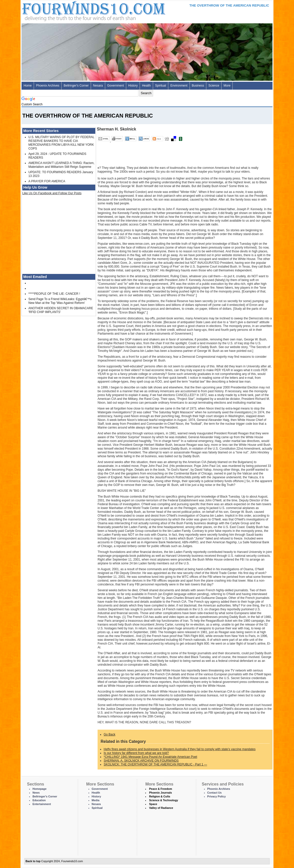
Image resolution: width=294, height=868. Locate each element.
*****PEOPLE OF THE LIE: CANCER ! (54, 294)
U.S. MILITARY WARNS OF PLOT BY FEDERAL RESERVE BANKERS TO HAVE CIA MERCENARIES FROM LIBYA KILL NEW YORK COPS (61, 143)
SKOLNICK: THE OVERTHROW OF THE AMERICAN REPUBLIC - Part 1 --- (155, 764)
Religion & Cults (160, 796)
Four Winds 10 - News (72, 10)
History (133, 86)
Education (39, 800)
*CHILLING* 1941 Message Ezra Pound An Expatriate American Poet (150, 757)
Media (96, 800)
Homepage (39, 789)
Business (198, 86)
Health (146, 86)
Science (214, 86)
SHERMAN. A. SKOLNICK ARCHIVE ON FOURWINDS (141, 761)
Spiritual (161, 86)
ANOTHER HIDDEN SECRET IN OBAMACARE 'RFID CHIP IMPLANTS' (61, 310)
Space (153, 804)
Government (116, 86)
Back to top (33, 861)
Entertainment (42, 804)
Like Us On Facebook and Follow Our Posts (52, 193)
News (36, 793)
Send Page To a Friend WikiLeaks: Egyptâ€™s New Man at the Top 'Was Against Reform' (60, 301)
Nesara (98, 86)
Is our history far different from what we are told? (136, 753)
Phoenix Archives (48, 86)
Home (28, 86)
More (227, 86)
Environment (179, 86)
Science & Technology (163, 800)
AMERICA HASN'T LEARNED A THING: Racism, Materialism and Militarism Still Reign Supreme (61, 165)
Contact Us (215, 793)
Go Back (109, 734)
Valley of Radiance (161, 808)
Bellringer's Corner (76, 86)
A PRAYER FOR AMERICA (47, 181)
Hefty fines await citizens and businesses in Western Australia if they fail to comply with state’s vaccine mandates (180, 749)
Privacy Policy (217, 796)
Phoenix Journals (160, 793)
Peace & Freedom (161, 789)
